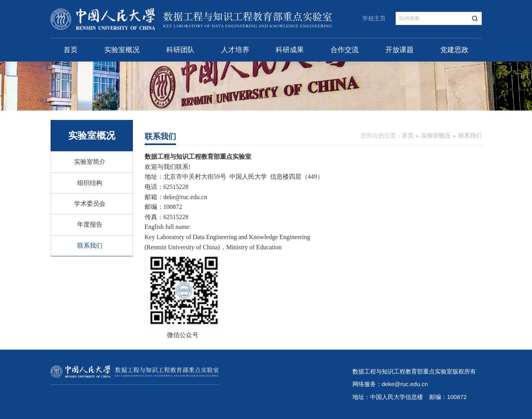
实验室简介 (90, 162)
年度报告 (90, 224)
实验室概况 (122, 50)
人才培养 (235, 50)
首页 (71, 50)
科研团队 (180, 50)
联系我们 (90, 246)
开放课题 (399, 50)
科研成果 (290, 50)
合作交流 (345, 50)
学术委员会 (90, 204)
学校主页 (374, 18)
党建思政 (454, 50)
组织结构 (90, 183)
